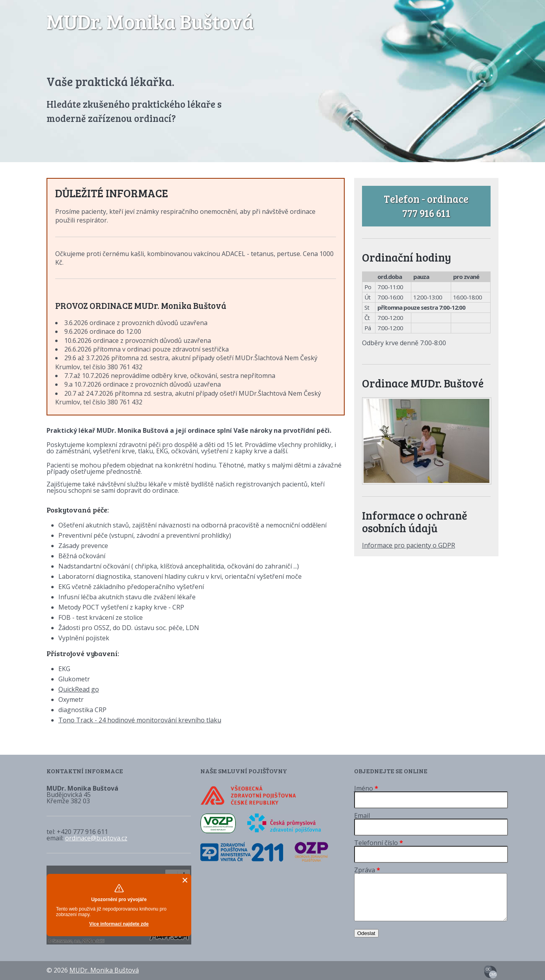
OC (488, 969)
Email (362, 815)
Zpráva (367, 870)
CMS (493, 974)
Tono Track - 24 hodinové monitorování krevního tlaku (140, 720)
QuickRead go (79, 689)
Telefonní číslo (379, 843)
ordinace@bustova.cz (96, 838)
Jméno (366, 788)
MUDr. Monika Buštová (150, 21)
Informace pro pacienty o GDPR (409, 545)
